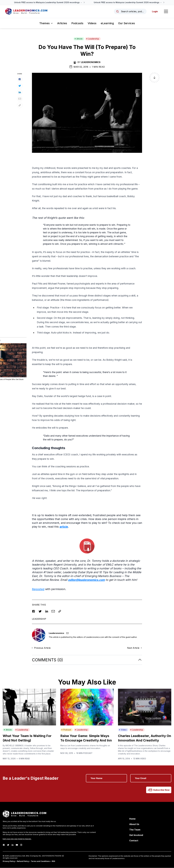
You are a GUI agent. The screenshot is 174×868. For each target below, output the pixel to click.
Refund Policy (23, 861)
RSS (53, 861)
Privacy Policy (9, 861)
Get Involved (136, 835)
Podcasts (77, 23)
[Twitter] (8, 845)
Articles (62, 23)
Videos (92, 23)
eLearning (107, 23)
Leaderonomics (91, 62)
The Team (135, 830)
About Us (134, 824)
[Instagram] (21, 845)
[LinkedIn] (13, 845)
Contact (134, 841)
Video (123, 730)
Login (155, 12)
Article (79, 39)
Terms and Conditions (40, 861)
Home (132, 819)
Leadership (93, 39)
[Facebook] (4, 845)
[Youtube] (17, 845)
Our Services (126, 23)
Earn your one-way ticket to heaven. (17, 839)
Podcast (66, 730)
